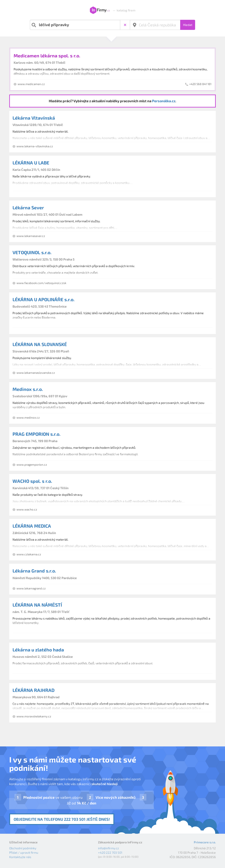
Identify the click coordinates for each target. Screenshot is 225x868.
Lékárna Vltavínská (34, 118)
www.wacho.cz (27, 509)
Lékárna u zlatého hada (38, 650)
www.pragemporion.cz (32, 465)
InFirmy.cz (100, 10)
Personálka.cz (164, 101)
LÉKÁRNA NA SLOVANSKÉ (40, 344)
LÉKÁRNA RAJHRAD (34, 690)
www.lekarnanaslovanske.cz (36, 373)
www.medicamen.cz (31, 84)
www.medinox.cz (28, 418)
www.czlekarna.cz (29, 554)
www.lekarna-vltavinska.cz (35, 146)
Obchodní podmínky (23, 848)
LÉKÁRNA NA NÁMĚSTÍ (37, 605)
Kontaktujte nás (20, 857)
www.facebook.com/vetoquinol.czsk (41, 283)
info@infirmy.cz (108, 848)
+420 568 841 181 (200, 84)
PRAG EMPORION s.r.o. (36, 434)
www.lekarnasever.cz (31, 236)
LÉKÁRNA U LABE (31, 163)
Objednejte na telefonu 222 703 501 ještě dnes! (62, 819)
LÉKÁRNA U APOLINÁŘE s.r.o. (44, 299)
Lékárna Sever (28, 207)
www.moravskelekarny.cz (34, 716)
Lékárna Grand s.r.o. (34, 571)
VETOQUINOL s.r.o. (32, 252)
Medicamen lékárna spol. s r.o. (47, 56)
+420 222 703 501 (110, 852)
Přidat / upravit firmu (24, 852)
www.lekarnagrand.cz (31, 588)
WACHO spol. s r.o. (32, 481)
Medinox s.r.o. (28, 389)
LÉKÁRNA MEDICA (32, 526)
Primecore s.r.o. (205, 842)
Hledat (188, 25)
